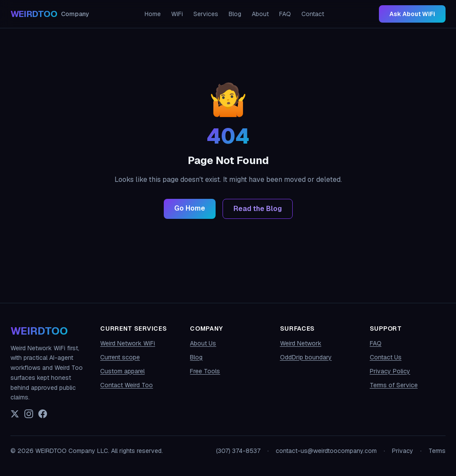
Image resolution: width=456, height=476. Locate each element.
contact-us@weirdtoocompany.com (326, 451)
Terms (437, 451)
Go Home (190, 208)
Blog (235, 14)
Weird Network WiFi (128, 343)
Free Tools (205, 371)
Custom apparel (122, 371)
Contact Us (386, 357)
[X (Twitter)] (15, 414)
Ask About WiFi (412, 14)
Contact (313, 14)
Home (153, 14)
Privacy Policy (390, 371)
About (260, 14)
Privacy (403, 451)
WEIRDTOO (39, 331)
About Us (203, 343)
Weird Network (301, 343)
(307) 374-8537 (238, 451)
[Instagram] (29, 414)
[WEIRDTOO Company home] (50, 14)
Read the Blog (258, 209)
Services (206, 14)
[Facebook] (43, 414)
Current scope (120, 357)
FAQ (285, 14)
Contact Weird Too (127, 385)
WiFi (177, 14)
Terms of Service (394, 385)
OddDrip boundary (306, 357)
